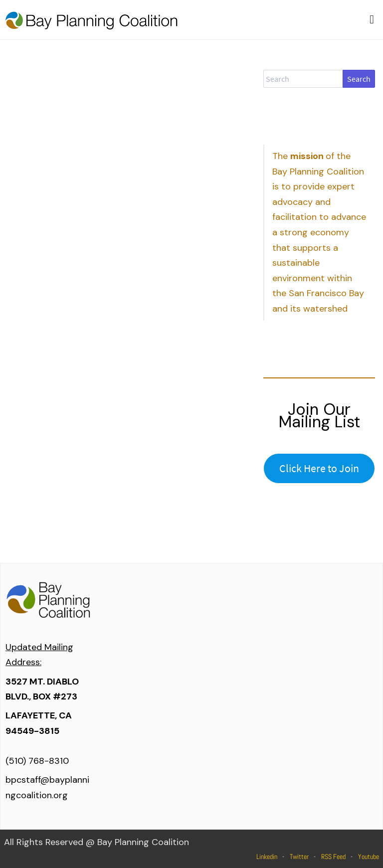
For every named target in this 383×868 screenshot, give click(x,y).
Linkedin (267, 857)
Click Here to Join (319, 468)
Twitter (299, 857)
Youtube (369, 857)
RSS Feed (333, 857)
